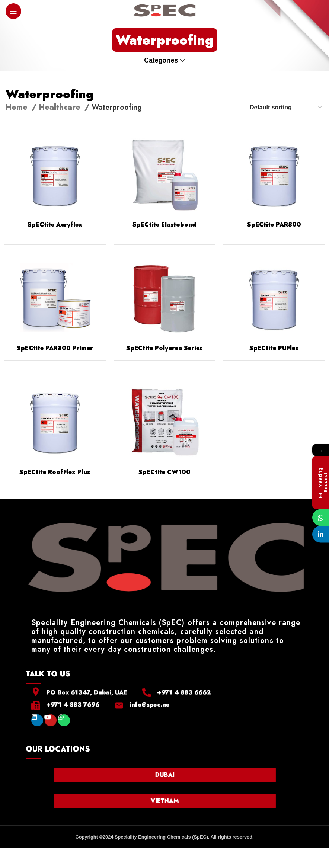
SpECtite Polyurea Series (164, 348)
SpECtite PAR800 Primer (55, 348)
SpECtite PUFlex (274, 348)
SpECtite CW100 (164, 472)
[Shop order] (286, 108)
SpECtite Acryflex (55, 225)
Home (18, 107)
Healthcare (61, 107)
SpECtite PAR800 (274, 225)
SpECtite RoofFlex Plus (55, 472)
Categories (161, 61)
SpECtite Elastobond (164, 225)
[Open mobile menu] (13, 11)
